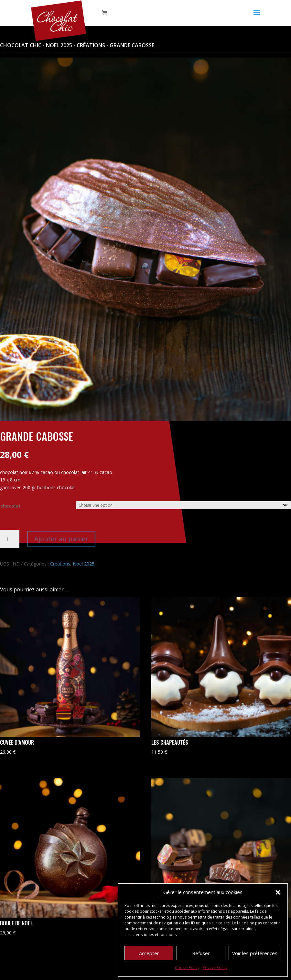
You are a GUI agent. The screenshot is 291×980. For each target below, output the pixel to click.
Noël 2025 (59, 45)
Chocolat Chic (21, 45)
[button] (278, 892)
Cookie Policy (187, 968)
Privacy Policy (215, 968)
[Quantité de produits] (10, 539)
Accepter (149, 953)
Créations (91, 45)
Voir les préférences (255, 953)
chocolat (11, 506)
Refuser (201, 953)
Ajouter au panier (61, 539)
